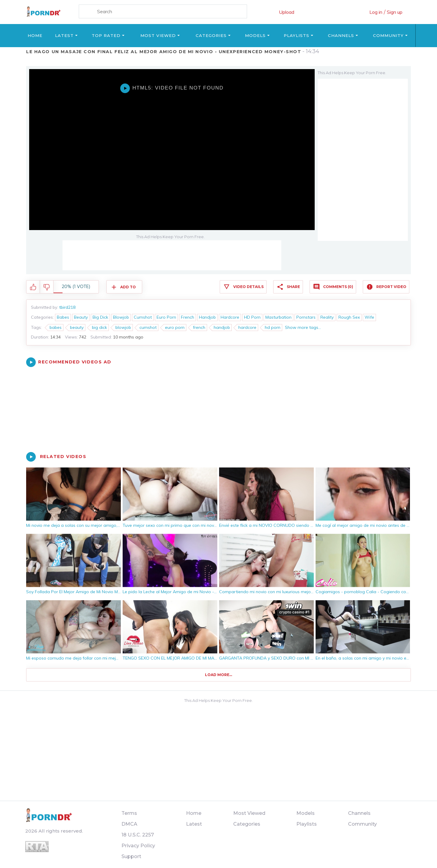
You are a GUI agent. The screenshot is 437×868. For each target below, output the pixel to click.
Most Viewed (158, 35)
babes (56, 327)
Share (293, 287)
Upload (287, 12)
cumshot (148, 327)
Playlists (296, 35)
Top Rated (106, 35)
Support (131, 856)
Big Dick (100, 317)
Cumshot (143, 317)
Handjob (207, 317)
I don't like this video (47, 287)
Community (388, 35)
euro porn (175, 327)
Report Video (391, 287)
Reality (327, 317)
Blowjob (121, 317)
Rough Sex (349, 317)
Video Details (248, 287)
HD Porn (252, 317)
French (188, 317)
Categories (211, 35)
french (199, 327)
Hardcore (230, 317)
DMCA (129, 824)
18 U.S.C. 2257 (138, 835)
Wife (369, 317)
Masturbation (278, 317)
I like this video (33, 287)
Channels (341, 35)
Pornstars (306, 317)
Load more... (218, 675)
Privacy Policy (138, 846)
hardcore (247, 327)
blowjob (123, 327)
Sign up (395, 12)
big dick (99, 327)
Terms (129, 813)
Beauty (81, 317)
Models (255, 35)
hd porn (273, 327)
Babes (63, 317)
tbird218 (67, 307)
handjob (222, 327)
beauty (77, 327)
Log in (376, 12)
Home (35, 35)
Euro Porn (166, 317)
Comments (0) (338, 287)
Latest (64, 35)
